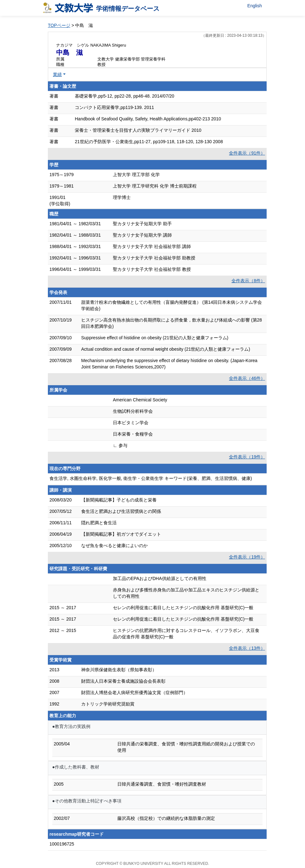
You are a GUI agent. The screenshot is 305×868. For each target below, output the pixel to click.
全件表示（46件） (247, 378)
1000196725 (62, 844)
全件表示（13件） (247, 648)
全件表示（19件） (247, 457)
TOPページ (59, 25)
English (255, 6)
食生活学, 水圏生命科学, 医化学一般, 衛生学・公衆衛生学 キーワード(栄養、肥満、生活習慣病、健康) (151, 478)
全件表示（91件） (247, 153)
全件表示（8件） (248, 281)
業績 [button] (57, 74)
